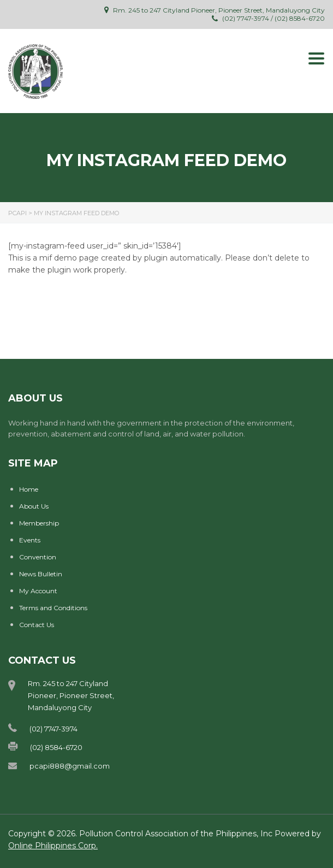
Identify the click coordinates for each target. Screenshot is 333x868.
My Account (38, 591)
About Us (34, 506)
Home (29, 489)
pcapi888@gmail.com (70, 766)
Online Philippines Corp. (53, 846)
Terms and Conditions (53, 608)
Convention (38, 557)
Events (30, 540)
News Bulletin (41, 574)
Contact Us (37, 625)
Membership (39, 523)
